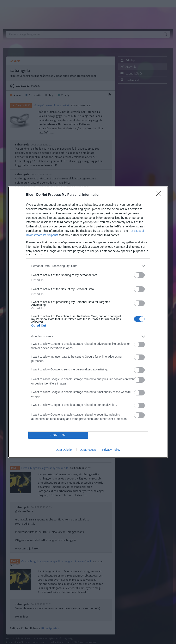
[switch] (139, 275)
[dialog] (88, 322)
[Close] (160, 195)
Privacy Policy (111, 450)
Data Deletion (65, 450)
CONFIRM (58, 435)
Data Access (88, 450)
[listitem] (88, 266)
